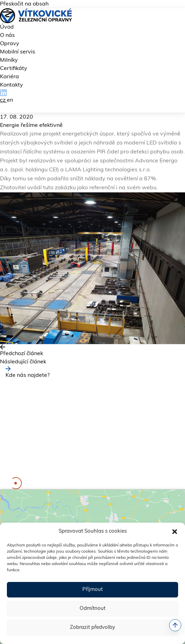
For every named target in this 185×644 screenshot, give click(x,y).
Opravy (10, 44)
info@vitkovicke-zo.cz (78, 456)
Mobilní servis (18, 52)
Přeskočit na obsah (24, 4)
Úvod (7, 27)
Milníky (9, 60)
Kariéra (9, 77)
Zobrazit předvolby (92, 628)
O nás (7, 36)
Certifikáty (14, 69)
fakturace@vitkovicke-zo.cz (88, 465)
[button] (175, 532)
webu (149, 188)
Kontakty (12, 85)
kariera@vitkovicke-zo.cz (59, 473)
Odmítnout (92, 609)
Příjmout (92, 590)
